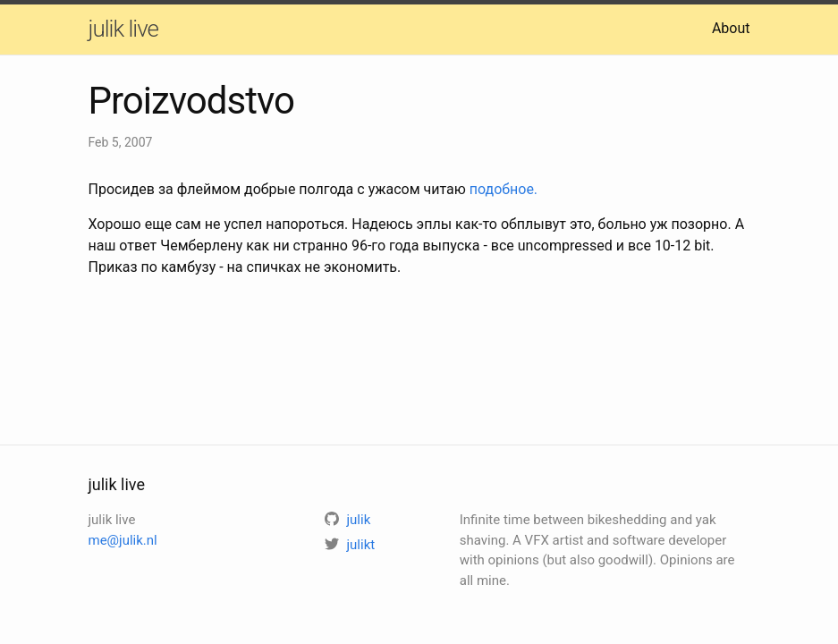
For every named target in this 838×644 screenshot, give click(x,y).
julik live (123, 29)
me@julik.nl (123, 540)
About (731, 28)
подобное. (504, 189)
